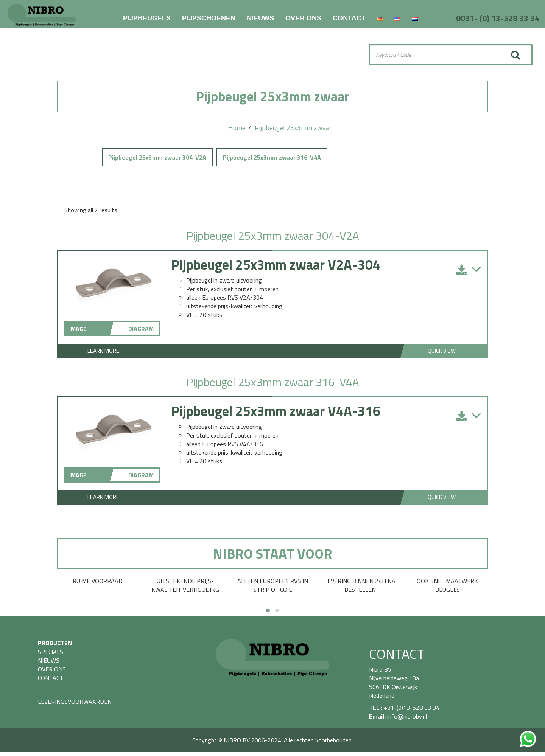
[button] (268, 610)
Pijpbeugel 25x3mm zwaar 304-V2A (157, 157)
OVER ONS (303, 18)
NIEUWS (260, 18)
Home (237, 128)
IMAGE (78, 329)
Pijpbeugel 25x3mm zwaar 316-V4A (272, 157)
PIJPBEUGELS (147, 18)
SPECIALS (51, 652)
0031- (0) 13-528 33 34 (498, 18)
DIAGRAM (141, 329)
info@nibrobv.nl (407, 716)
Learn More (103, 351)
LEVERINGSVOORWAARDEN (75, 702)
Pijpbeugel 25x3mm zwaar (293, 128)
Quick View (442, 351)
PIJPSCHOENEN (209, 18)
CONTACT (349, 18)
